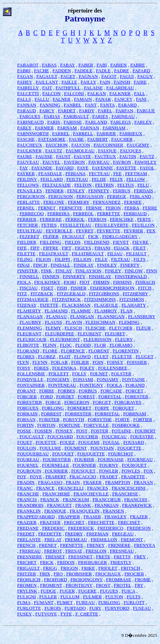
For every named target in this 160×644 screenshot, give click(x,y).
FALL (139, 93)
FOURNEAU (140, 459)
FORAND (135, 385)
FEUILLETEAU (76, 225)
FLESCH (73, 328)
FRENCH (26, 545)
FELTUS (126, 185)
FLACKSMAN (76, 305)
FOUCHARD (60, 437)
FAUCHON (57, 145)
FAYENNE (103, 168)
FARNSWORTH (33, 133)
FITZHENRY (135, 294)
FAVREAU (99, 162)
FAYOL (147, 168)
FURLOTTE (29, 608)
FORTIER (143, 419)
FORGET (102, 402)
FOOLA (114, 385)
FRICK (47, 562)
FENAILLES (30, 191)
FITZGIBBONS (104, 294)
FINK (47, 271)
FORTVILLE (96, 425)
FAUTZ (147, 156)
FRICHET (27, 562)
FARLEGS (121, 122)
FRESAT (74, 551)
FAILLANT (47, 82)
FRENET (48, 545)
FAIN (105, 82)
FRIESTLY (121, 562)
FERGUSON (61, 196)
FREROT (53, 551)
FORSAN (26, 419)
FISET (47, 288)
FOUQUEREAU (33, 454)
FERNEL (26, 208)
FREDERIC (54, 528)
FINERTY (130, 265)
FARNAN (90, 128)
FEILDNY (27, 179)
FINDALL (60, 265)
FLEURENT (89, 334)
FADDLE (83, 71)
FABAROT (28, 65)
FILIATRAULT (54, 254)
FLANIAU (56, 316)
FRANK (83, 505)
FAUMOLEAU (80, 151)
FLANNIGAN (111, 316)
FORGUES (28, 408)
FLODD (83, 345)
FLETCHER (121, 328)
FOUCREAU (114, 437)
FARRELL (83, 133)
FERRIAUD (135, 214)
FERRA (132, 208)
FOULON (27, 448)
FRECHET (74, 522)
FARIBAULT (76, 116)
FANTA (108, 105)
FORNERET (79, 408)
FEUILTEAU (30, 231)
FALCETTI (28, 93)
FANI (141, 99)
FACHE (42, 71)
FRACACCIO (83, 477)
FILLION (83, 259)
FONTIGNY (91, 385)
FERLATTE (29, 202)
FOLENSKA (64, 368)
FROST (103, 585)
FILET (139, 248)
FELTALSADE (57, 185)
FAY (24, 168)
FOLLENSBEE (113, 368)
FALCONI (74, 93)
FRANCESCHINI (129, 488)
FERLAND (140, 196)
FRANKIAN (106, 505)
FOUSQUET (83, 471)
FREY (140, 557)
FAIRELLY (28, 88)
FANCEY (124, 99)
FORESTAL (110, 397)
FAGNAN (88, 76)
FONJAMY (108, 379)
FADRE (122, 71)
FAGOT (109, 76)
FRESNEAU (122, 551)
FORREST (51, 414)
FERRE (150, 208)
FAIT (47, 88)
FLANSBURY (142, 316)
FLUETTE (122, 356)
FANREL (72, 105)
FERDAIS (144, 191)
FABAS (49, 65)
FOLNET (99, 374)
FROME (143, 579)
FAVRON (122, 162)
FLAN (127, 311)
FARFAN (124, 111)
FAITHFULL (68, 88)
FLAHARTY (134, 305)
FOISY (24, 368)
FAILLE (69, 82)
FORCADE (111, 391)
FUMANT (44, 602)
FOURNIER (84, 465)
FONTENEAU (62, 385)
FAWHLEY (146, 162)
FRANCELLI (71, 488)
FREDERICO (110, 528)
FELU (143, 185)
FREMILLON (104, 539)
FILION (43, 259)
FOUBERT (145, 431)
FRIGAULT (28, 568)
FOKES (41, 368)
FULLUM (70, 597)
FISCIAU (29, 288)
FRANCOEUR (107, 499)
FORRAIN (27, 414)
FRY (139, 585)
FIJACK (122, 248)
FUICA (128, 591)
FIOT (85, 282)
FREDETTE (50, 534)
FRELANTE (29, 539)
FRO (58, 574)
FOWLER (108, 471)
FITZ (22, 294)
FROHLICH (29, 579)
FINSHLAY (100, 276)
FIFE (22, 248)
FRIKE (88, 568)
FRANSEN (113, 511)
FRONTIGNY (79, 585)
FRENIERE (119, 545)
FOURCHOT (121, 454)
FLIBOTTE (28, 345)
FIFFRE (51, 248)
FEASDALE (50, 174)
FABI (102, 65)
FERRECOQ (32, 214)
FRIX (45, 574)
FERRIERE (51, 219)
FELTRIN (105, 185)
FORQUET (123, 408)
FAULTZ (54, 151)
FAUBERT (98, 139)
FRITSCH (130, 568)
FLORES (26, 356)
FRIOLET (108, 568)
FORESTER (137, 397)
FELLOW (136, 179)
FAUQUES (130, 151)
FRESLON (96, 551)
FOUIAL (111, 442)
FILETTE (26, 254)
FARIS (54, 122)
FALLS (24, 99)
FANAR (103, 99)
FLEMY (53, 328)
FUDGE (48, 591)
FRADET (108, 477)
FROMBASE (118, 579)
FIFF (35, 248)
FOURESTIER (57, 459)
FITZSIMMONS (100, 299)
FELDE (99, 179)
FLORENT (99, 351)
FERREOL (83, 214)
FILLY (101, 259)
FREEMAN (97, 534)
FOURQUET (134, 465)
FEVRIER (134, 231)
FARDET (67, 111)
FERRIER (27, 219)
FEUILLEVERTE (112, 225)
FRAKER (93, 482)
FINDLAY (84, 265)
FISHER (79, 288)
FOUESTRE (142, 437)
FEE (118, 174)
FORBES (66, 391)
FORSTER (49, 419)
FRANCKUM (76, 499)
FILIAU (115, 254)
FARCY (47, 111)
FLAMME (81, 311)
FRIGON (69, 568)
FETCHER (28, 225)
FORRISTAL (107, 414)
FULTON (114, 597)
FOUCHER (87, 437)
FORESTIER (30, 402)
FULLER (48, 597)
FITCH (145, 288)
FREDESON (139, 528)
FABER (86, 65)
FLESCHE (96, 328)
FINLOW (134, 271)
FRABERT (56, 477)
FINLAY (64, 271)
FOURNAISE (111, 459)
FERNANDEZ (107, 202)
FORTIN (25, 425)
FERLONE (54, 202)
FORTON (46, 425)
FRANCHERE (56, 494)
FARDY (87, 111)
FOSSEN (43, 431)
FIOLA (24, 282)
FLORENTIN (126, 351)
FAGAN (25, 76)
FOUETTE (46, 442)
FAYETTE (126, 168)
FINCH (40, 265)
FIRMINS (123, 282)
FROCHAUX (108, 574)
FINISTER (27, 271)
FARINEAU (123, 116)
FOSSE (24, 431)
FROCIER (134, 574)
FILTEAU (120, 259)
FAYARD (65, 168)
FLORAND (28, 351)
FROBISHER (79, 574)
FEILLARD (52, 179)
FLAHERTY (29, 311)
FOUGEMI (89, 442)
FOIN (98, 362)
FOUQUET (63, 454)
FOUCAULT (32, 437)
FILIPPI (62, 259)
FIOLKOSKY (47, 282)
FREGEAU (123, 534)
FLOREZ (47, 356)
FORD (47, 397)
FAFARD (141, 71)
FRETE (103, 557)
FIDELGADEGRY (120, 236)
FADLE (103, 71)
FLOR (100, 345)
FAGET (68, 76)
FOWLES (131, 471)
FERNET (47, 208)
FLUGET (145, 356)
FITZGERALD (71, 294)
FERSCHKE (122, 219)
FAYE (83, 168)
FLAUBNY (31, 322)
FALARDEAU (120, 88)
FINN (151, 271)
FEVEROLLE (59, 231)
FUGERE (88, 591)
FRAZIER (27, 522)
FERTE (144, 219)
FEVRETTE (109, 231)
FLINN (49, 345)
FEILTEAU (77, 179)
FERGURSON (31, 196)
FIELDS (73, 242)
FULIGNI (26, 597)
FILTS (139, 259)
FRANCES (98, 488)
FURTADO (75, 608)
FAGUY (145, 76)
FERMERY (79, 202)
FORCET (135, 391)
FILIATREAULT (88, 254)
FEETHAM (136, 174)
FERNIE (94, 208)
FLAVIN (74, 322)
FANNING (50, 105)
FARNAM (67, 128)
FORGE (53, 402)
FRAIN (73, 482)
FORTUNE (70, 425)
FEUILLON (144, 225)
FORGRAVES (128, 402)
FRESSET (55, 557)
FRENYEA (144, 545)
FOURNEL (28, 465)
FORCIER (27, 397)
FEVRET (85, 231)
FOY (22, 477)
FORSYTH (74, 419)
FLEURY (124, 339)
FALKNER (120, 93)
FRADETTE (133, 477)
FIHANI (102, 248)
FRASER (92, 517)
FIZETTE (49, 305)
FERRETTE (108, 214)
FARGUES (30, 116)
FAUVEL (52, 162)
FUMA (24, 602)
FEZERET (30, 236)
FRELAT (53, 539)
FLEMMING (30, 328)
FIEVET (121, 242)
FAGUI (127, 76)
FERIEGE (117, 196)
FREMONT (132, 539)
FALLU (42, 99)
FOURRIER (56, 471)
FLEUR (143, 328)
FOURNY (109, 465)
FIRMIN (101, 282)
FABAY (67, 65)
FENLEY (76, 191)
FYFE (66, 614)
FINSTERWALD (131, 276)
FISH (62, 288)
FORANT (26, 391)
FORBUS (88, 391)
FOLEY (87, 368)
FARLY (24, 128)
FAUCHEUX (30, 145)
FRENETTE (72, 545)
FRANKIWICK (137, 505)
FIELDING (50, 242)
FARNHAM (114, 128)
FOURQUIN (29, 471)
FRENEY (96, 545)
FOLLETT (59, 374)
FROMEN (27, 585)
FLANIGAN (82, 316)
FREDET (26, 534)
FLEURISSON (98, 339)
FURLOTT (134, 602)
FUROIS (53, 608)
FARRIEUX (131, 133)
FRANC (25, 488)
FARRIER (106, 133)
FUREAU (86, 602)
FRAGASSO (50, 482)
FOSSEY (64, 431)
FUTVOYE (46, 614)
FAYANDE (42, 168)
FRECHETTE (101, 522)
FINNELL (29, 276)
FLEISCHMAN (100, 322)
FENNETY (99, 191)
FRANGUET (59, 505)
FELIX (116, 179)
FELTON (83, 185)
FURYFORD (117, 608)
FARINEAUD (30, 122)
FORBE (47, 391)
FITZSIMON (132, 299)
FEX (151, 231)
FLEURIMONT (65, 339)
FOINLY (115, 362)
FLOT (65, 356)
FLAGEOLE (106, 305)
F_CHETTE (87, 614)
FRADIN (26, 482)
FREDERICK (81, 528)
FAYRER (26, 174)
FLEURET (115, 334)
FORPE (102, 408)
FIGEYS (83, 248)
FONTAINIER (31, 385)
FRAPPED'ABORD (36, 517)
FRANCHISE (125, 494)
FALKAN (97, 93)
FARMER (45, 128)
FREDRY (74, 534)
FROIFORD (55, 579)
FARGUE (146, 111)
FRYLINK (27, 591)
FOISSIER (137, 362)
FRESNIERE (30, 557)
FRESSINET (81, 557)
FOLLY (79, 374)
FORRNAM (135, 414)
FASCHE (26, 139)
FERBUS (122, 191)
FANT (91, 105)
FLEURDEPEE (59, 334)
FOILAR (59, 362)
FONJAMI (83, 379)
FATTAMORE (52, 139)
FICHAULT (73, 236)
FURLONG (109, 602)
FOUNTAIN (102, 448)
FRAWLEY (115, 517)
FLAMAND (56, 311)
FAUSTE (82, 156)
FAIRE (140, 82)
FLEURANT (29, 334)
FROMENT (51, 585)
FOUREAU (28, 459)
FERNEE (133, 202)
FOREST (86, 397)
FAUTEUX (105, 156)
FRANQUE (55, 511)
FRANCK (50, 499)
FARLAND (96, 122)
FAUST (63, 156)
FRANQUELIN (85, 511)
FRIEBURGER (93, 562)
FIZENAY (27, 305)
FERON (113, 208)
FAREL (105, 111)
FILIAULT (136, 254)
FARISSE (73, 122)
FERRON (97, 219)
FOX (148, 471)
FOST (82, 431)
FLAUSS (53, 322)
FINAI (23, 265)
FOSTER (100, 431)
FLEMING (129, 322)
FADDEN (62, 71)
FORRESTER (78, 414)
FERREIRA (58, 214)
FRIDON (66, 562)
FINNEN (51, 276)
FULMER (93, 597)
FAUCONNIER (108, 145)
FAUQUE (107, 151)
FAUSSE (44, 156)
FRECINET (129, 522)
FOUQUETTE (91, 454)
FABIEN (118, 65)
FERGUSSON (90, 196)
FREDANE (28, 528)
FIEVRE (141, 242)
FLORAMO (121, 345)
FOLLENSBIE (31, 374)
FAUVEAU (28, 162)
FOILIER (80, 362)
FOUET (25, 442)
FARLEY (143, 122)
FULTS (134, 597)
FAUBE (76, 139)
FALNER (62, 99)
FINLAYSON (88, 271)
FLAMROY (106, 311)
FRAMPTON (118, 482)
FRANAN (143, 482)
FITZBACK (42, 294)
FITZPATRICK (66, 299)
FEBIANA (76, 174)
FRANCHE (28, 494)
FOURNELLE (55, 465)
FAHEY (25, 82)
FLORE (50, 351)
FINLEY (113, 271)
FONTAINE (134, 379)
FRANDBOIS (30, 505)
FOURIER (84, 459)
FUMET (65, 602)
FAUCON (81, 145)
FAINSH (122, 82)
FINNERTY (74, 276)
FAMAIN (83, 99)
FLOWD (82, 356)
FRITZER (27, 574)
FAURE (25, 156)
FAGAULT (47, 76)
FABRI (24, 71)
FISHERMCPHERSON (112, 288)
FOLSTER (121, 374)
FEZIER (51, 236)
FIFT (67, 248)
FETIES (49, 225)
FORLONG (53, 408)
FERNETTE (71, 208)
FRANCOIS (136, 499)
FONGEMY (58, 379)
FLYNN (40, 362)
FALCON (51, 93)
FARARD (127, 105)
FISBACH (145, 282)
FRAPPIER (69, 517)
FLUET (101, 356)
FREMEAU (76, 539)
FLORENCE (73, 351)
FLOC (66, 345)
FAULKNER (29, 151)
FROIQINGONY (87, 579)
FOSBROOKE (126, 425)
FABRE (138, 65)
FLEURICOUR (32, 339)
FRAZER (139, 517)
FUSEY (25, 614)
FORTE (122, 419)
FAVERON (75, 162)
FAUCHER (122, 139)
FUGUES (109, 591)
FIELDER (27, 242)
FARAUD (27, 111)
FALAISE (93, 88)
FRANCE (45, 488)
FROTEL (123, 585)
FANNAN (27, 105)
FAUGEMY (138, 145)
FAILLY (88, 82)
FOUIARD (134, 442)
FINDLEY (107, 265)
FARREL (61, 133)
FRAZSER (50, 522)
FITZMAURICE (33, 299)
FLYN (23, 362)
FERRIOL (75, 219)
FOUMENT (76, 448)
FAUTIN (128, 156)
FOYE (36, 477)
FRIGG (50, 568)
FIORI (70, 282)
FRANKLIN (29, 511)
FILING (25, 259)
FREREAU (30, 551)
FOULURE (50, 448)
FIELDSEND (97, 242)
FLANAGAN (30, 316)
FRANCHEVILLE (91, 494)
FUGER (67, 591)
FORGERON (77, 402)
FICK (93, 236)
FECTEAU (99, 174)
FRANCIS (27, 499)
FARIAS (52, 116)
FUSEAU (142, 608)
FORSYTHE (100, 419)
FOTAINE (122, 431)
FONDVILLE (30, 379)
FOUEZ (67, 442)
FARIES (100, 116)
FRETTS (122, 557)
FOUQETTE (129, 448)
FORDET (65, 397)
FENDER (55, 191)
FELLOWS (28, 185)
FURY (95, 608)
